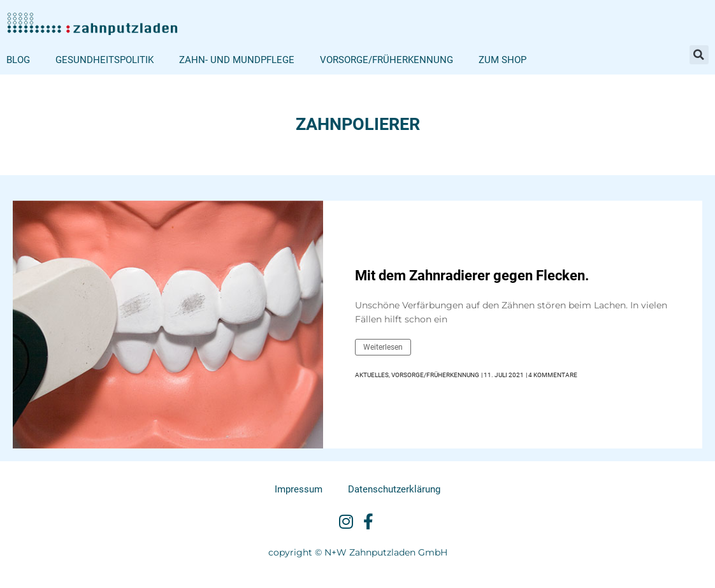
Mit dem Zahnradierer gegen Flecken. (472, 276)
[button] (699, 55)
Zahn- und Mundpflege (237, 60)
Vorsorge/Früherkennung (386, 60)
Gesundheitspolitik (105, 60)
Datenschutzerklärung (394, 489)
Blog (18, 60)
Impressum (299, 489)
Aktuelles (372, 375)
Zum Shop (502, 60)
